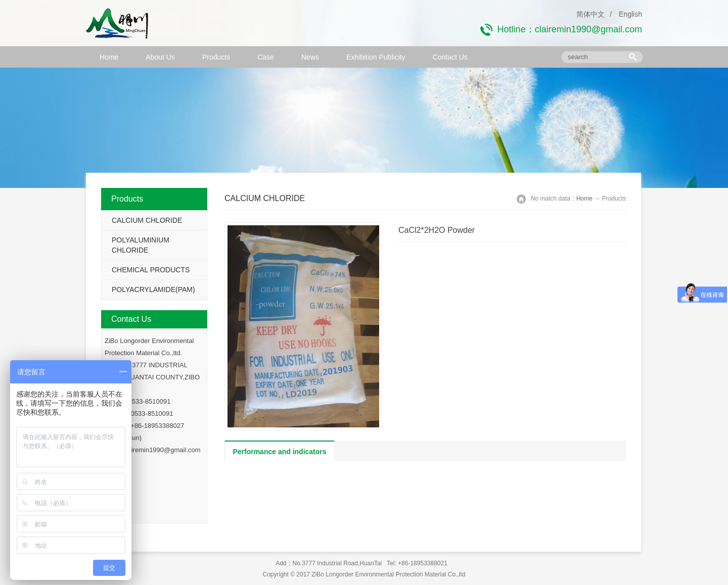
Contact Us (450, 57)
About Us (160, 57)
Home (109, 57)
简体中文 (590, 14)
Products (216, 57)
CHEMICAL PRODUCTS (151, 270)
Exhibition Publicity (376, 57)
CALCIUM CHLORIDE (147, 220)
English (630, 14)
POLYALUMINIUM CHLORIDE (141, 245)
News (310, 57)
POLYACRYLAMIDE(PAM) (153, 289)
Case (266, 57)
